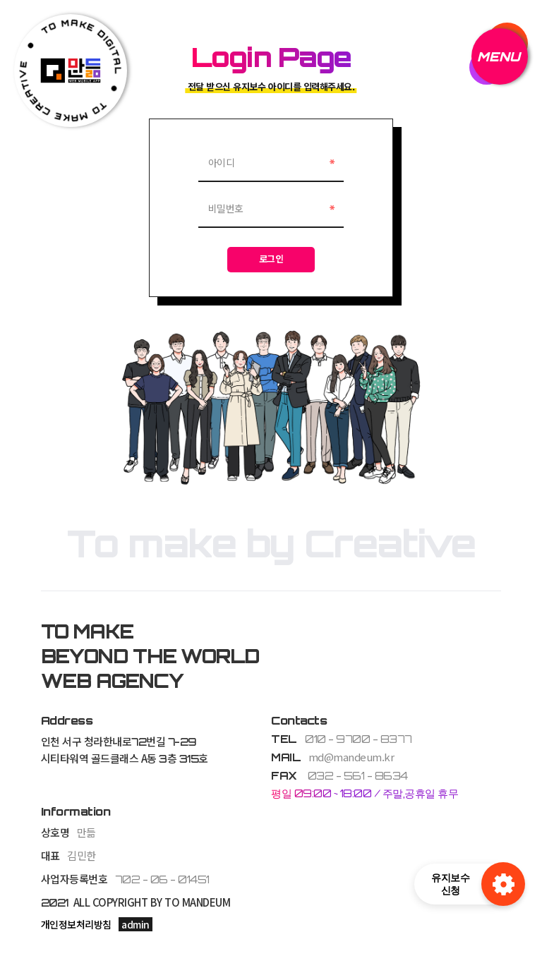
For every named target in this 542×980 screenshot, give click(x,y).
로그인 (271, 260)
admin (135, 926)
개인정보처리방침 (76, 926)
